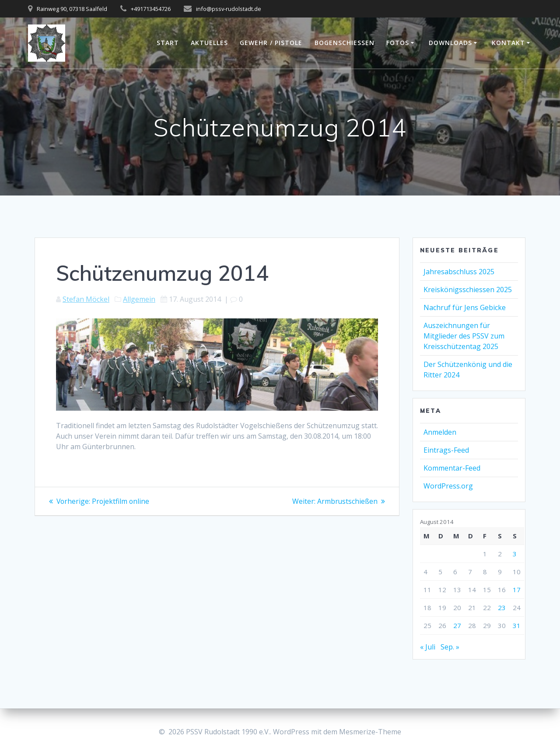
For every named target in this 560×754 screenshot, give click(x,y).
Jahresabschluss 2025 (459, 272)
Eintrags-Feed (446, 450)
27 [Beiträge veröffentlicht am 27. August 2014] (457, 625)
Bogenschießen (345, 43)
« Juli (428, 647)
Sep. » (450, 647)
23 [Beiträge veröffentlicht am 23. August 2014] (502, 607)
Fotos (398, 43)
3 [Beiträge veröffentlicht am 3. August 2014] (515, 554)
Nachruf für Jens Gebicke (465, 307)
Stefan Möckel (86, 299)
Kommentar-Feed (452, 468)
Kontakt (508, 43)
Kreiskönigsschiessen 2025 (468, 290)
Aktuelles (209, 43)
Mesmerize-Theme (370, 732)
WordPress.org (448, 486)
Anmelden (440, 432)
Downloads (450, 43)
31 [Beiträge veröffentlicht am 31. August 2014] (517, 625)
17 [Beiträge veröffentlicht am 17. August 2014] (517, 590)
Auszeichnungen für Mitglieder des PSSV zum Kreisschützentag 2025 (464, 336)
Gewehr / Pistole (271, 43)
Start (168, 43)
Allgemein (139, 299)
